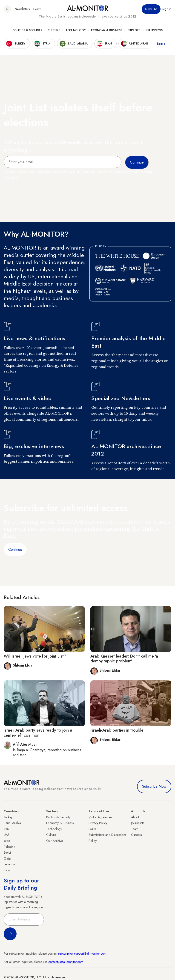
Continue (15, 550)
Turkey (8, 817)
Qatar (8, 858)
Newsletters (22, 9)
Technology (76, 30)
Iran (6, 829)
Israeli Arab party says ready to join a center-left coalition (38, 733)
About (135, 817)
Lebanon (9, 864)
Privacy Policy (98, 823)
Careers (136, 835)
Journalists (138, 823)
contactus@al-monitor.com (66, 962)
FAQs (92, 829)
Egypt (7, 852)
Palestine (9, 847)
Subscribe (151, 9)
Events (37, 9)
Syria (7, 870)
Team (135, 829)
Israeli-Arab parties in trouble (117, 730)
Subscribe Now (154, 786)
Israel (7, 841)
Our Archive (55, 841)
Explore (134, 30)
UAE (7, 835)
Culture (54, 30)
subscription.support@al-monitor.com (82, 953)
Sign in (167, 9)
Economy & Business (107, 30)
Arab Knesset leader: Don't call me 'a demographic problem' (124, 659)
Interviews (154, 30)
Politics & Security (27, 30)
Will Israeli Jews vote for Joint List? (35, 656)
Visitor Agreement (100, 817)
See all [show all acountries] (162, 44)
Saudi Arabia (12, 823)
